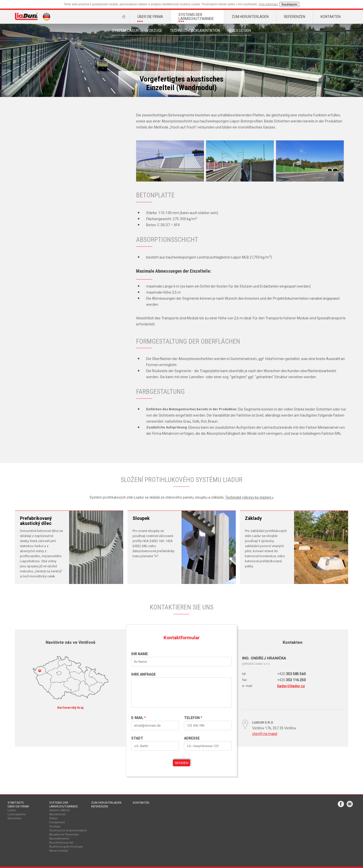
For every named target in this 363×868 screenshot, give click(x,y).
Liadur (12, 810)
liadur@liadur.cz (291, 686)
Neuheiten (15, 818)
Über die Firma (18, 807)
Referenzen (100, 807)
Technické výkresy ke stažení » (249, 497)
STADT (137, 738)
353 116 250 (291, 680)
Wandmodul (57, 814)
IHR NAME (140, 654)
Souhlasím (289, 4)
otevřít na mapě (265, 734)
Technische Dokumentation (195, 31)
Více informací (268, 4)
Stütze (53, 818)
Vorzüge (154, 31)
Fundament (57, 822)
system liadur (125, 31)
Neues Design (239, 31)
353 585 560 (291, 674)
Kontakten (141, 803)
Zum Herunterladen (106, 803)
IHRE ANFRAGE (144, 674)
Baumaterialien (59, 839)
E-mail (139, 718)
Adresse (192, 738)
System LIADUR (59, 810)
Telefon (193, 718)
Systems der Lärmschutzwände (63, 805)
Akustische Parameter (64, 835)
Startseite (16, 803)
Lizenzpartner (17, 814)
